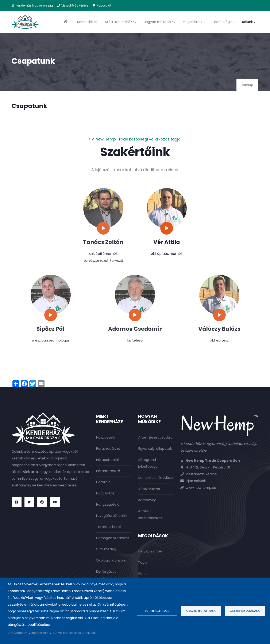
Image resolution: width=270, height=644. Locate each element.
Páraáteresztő (108, 471)
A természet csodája (155, 437)
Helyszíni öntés (151, 551)
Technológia (223, 22)
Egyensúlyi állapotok (155, 449)
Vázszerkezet (149, 489)
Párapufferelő (108, 460)
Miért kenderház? (121, 22)
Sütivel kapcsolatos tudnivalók (75, 633)
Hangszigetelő (108, 504)
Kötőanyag (147, 500)
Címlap (247, 85)
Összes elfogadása (245, 611)
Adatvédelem (17, 633)
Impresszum (40, 633)
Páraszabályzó (108, 449)
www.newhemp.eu (201, 488)
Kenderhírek (87, 22)
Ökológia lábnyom (111, 560)
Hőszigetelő (106, 437)
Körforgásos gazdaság (106, 575)
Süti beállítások (157, 611)
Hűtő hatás (105, 493)
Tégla (143, 562)
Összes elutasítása (201, 611)
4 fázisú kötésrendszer (150, 515)
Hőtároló (103, 482)
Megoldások (194, 22)
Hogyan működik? (159, 22)
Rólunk (249, 22)
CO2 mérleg (106, 549)
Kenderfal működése (155, 478)
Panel (143, 574)
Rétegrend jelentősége (148, 463)
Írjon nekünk (196, 481)
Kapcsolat (104, 5)
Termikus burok (109, 527)
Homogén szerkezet (113, 538)
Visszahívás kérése (75, 5)
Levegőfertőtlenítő (112, 516)
